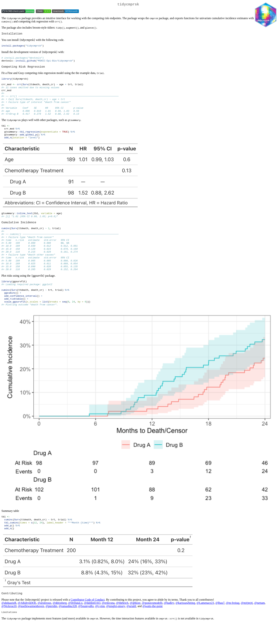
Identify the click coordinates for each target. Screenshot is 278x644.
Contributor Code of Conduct (88, 620)
